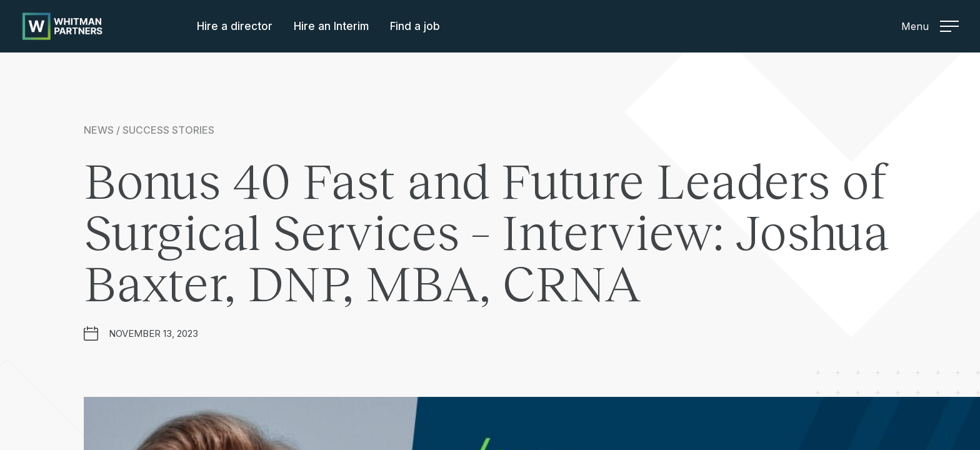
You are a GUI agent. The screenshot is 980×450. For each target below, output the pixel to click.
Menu (930, 26)
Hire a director (235, 26)
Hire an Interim (331, 26)
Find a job (415, 26)
